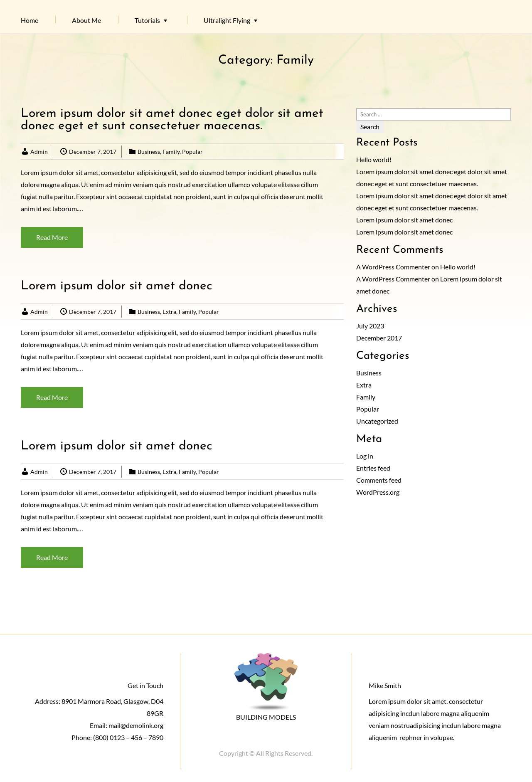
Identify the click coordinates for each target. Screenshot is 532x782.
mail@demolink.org (136, 725)
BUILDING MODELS (266, 717)
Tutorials (147, 20)
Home (30, 20)
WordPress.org (378, 492)
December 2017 (379, 338)
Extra (169, 312)
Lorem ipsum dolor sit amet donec (117, 286)
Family (171, 152)
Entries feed (373, 468)
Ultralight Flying (227, 20)
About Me (86, 20)
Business (149, 152)
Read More (52, 237)
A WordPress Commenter (393, 267)
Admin (39, 152)
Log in (365, 456)
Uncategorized (377, 421)
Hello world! (374, 159)
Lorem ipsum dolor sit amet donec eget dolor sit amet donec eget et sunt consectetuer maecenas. (172, 120)
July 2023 (370, 326)
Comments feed (379, 480)
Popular (192, 152)
